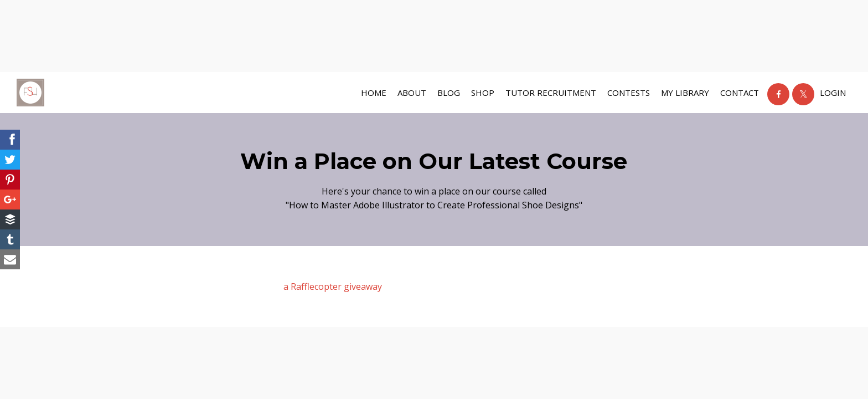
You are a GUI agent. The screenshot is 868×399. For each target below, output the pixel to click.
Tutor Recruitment (551, 93)
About (412, 93)
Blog (449, 93)
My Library (685, 93)
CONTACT (740, 93)
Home (374, 93)
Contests (629, 93)
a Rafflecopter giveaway (333, 287)
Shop (483, 93)
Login (833, 93)
